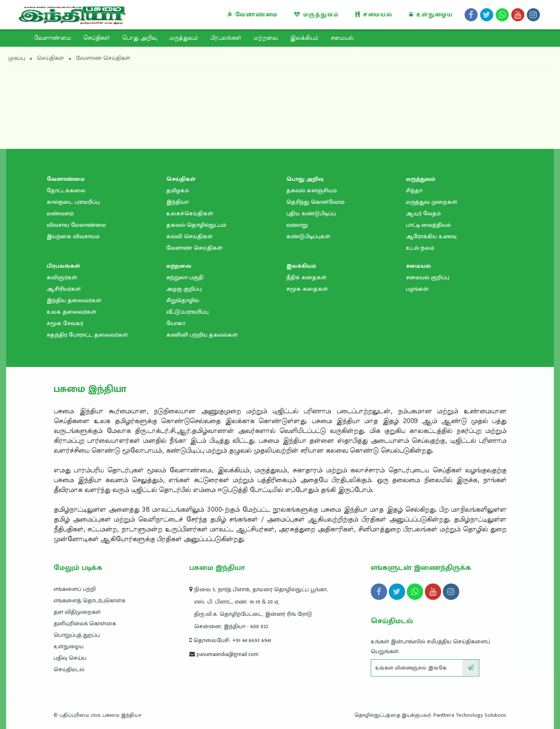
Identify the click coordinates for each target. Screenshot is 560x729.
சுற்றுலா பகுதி (185, 277)
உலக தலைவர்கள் (71, 312)
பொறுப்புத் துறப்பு (77, 635)
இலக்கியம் (304, 38)
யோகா (176, 323)
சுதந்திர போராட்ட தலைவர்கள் (87, 335)
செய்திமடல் (69, 669)
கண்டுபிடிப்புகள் (308, 236)
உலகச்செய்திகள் (190, 213)
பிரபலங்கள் (226, 38)
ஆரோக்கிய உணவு (431, 236)
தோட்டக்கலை (66, 190)
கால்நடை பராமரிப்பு (73, 202)
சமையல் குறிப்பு (427, 277)
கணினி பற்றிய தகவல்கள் (202, 335)
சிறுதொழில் (183, 300)
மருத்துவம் (316, 15)
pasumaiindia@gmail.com (224, 654)
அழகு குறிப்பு (184, 289)
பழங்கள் (417, 289)
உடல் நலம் (420, 248)
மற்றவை (266, 38)
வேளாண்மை (253, 15)
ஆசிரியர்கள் (64, 289)
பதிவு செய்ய (70, 658)
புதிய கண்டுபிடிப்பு (311, 213)
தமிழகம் (178, 190)
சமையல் (374, 15)
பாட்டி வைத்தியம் (428, 225)
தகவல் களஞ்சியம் (312, 190)
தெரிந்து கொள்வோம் (315, 202)
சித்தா (414, 190)
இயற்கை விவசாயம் (73, 236)
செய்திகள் (96, 38)
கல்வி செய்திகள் (189, 236)
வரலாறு (297, 225)
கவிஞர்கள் (62, 277)
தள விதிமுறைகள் (77, 612)
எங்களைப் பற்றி (75, 589)
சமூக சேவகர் (65, 323)
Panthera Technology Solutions (470, 715)
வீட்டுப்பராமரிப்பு (187, 312)
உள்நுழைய (431, 15)
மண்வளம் (60, 213)
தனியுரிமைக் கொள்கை (85, 623)
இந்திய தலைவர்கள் (74, 300)
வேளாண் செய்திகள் (194, 248)
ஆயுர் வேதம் (423, 213)
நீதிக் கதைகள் (306, 277)
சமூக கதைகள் (307, 289)
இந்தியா (177, 202)
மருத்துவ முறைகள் (432, 202)
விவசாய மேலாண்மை (76, 225)
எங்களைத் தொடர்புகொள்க (90, 600)
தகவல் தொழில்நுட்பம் (196, 225)
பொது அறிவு (139, 38)
